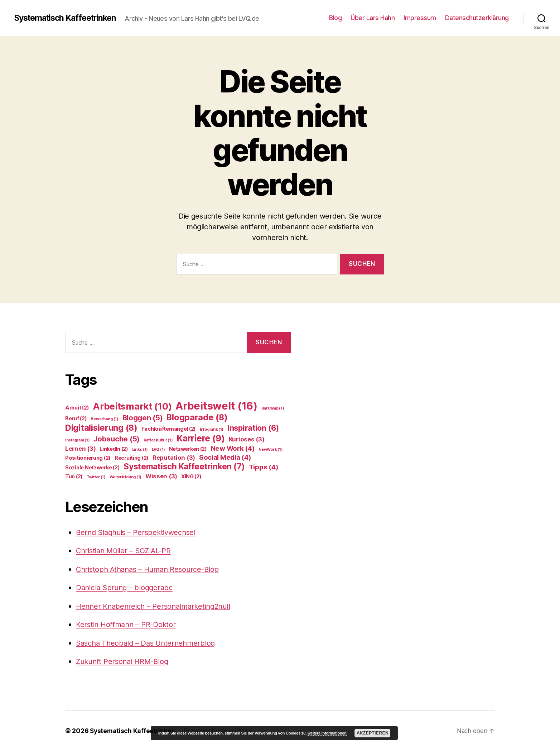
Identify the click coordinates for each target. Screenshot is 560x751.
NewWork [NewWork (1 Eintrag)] (271, 449)
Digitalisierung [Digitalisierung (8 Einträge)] (101, 428)
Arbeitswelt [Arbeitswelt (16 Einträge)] (216, 406)
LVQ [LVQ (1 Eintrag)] (158, 449)
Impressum (420, 18)
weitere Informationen (327, 733)
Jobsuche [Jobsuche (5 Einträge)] (117, 439)
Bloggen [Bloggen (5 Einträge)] (143, 418)
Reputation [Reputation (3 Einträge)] (174, 458)
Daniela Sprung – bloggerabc (127, 587)
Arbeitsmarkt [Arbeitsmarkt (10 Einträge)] (132, 406)
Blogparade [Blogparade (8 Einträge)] (197, 417)
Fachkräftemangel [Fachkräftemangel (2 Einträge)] (169, 429)
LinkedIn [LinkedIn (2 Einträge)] (114, 449)
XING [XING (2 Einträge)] (191, 476)
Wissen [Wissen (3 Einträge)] (161, 476)
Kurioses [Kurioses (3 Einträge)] (247, 439)
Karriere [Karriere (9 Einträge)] (201, 438)
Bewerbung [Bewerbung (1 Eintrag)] (105, 419)
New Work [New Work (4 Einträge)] (233, 448)
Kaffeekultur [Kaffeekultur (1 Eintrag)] (158, 440)
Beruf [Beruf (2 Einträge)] (76, 418)
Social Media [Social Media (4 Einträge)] (225, 457)
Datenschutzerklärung (477, 18)
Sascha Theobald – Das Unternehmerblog (149, 643)
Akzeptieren (373, 733)
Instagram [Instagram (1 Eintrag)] (78, 440)
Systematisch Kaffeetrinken (69, 18)
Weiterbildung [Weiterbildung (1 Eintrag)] (125, 477)
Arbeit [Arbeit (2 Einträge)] (77, 408)
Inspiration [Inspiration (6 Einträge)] (253, 428)
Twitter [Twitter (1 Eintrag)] (96, 477)
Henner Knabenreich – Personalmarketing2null (157, 606)
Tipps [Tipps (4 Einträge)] (264, 467)
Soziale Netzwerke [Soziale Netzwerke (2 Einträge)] (92, 467)
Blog (335, 18)
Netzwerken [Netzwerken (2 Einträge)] (188, 449)
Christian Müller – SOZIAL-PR (126, 551)
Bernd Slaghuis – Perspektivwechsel (139, 532)
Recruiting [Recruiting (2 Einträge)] (132, 458)
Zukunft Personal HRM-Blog (124, 661)
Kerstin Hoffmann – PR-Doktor (128, 624)
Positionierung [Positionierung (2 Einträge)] (88, 458)
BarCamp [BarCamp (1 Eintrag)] (273, 408)
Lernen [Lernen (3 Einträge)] (80, 449)
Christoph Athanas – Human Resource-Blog (151, 569)
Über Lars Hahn (373, 18)
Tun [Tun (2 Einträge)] (74, 476)
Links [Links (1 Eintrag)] (140, 449)
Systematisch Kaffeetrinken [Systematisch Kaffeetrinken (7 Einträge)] (184, 466)
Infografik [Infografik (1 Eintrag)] (212, 429)
